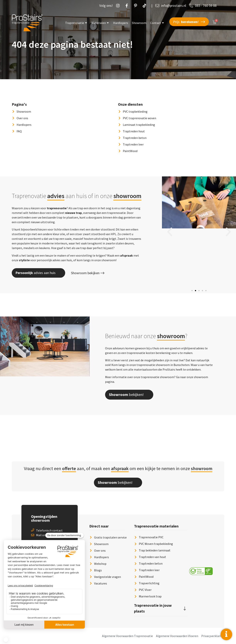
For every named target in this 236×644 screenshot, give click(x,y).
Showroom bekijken (88, 273)
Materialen (100, 23)
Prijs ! (189, 22)
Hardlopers (121, 23)
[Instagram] (119, 6)
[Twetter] (145, 6)
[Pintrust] (137, 6)
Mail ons (42, 535)
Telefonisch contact (49, 530)
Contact (157, 23)
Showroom (139, 23)
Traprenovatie (76, 23)
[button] (170, 232)
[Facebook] (128, 6)
